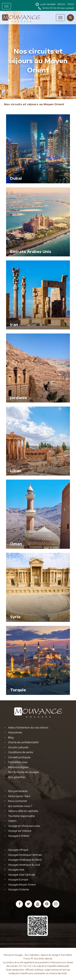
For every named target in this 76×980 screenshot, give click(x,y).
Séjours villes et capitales (23, 811)
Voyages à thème (19, 836)
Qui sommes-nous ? (20, 806)
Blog (11, 737)
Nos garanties (17, 777)
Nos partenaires (18, 791)
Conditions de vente (20, 752)
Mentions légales (18, 767)
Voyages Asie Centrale (22, 875)
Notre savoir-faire (19, 796)
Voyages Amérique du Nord (25, 860)
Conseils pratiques (19, 757)
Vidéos (12, 821)
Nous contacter (18, 801)
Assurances (15, 732)
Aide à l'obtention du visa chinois (28, 728)
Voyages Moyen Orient (22, 885)
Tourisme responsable (21, 816)
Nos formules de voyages (23, 772)
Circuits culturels (18, 747)
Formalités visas (18, 762)
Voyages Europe (18, 880)
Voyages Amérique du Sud (24, 865)
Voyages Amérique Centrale (25, 855)
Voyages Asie (16, 870)
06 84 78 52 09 (51, 8)
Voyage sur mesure (20, 831)
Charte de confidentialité (23, 742)
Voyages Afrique (18, 850)
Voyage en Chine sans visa (24, 826)
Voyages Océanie (18, 889)
